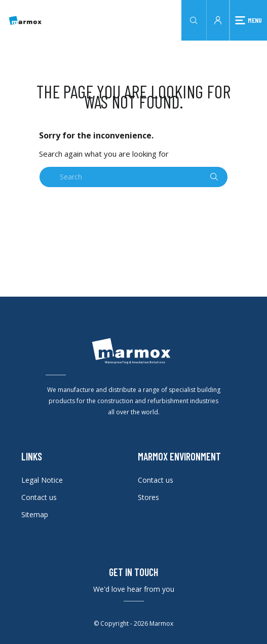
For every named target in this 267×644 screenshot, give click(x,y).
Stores (148, 497)
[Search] (134, 177)
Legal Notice (42, 480)
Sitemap (35, 514)
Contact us (39, 497)
